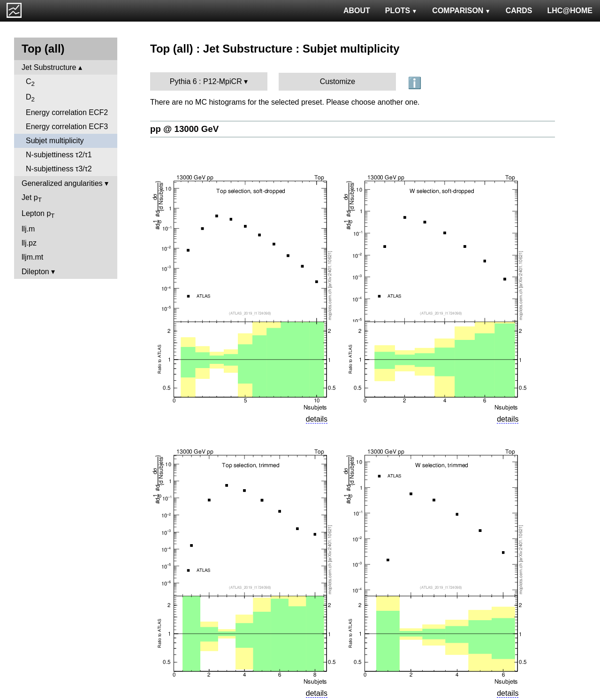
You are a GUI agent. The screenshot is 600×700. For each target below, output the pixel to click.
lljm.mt (32, 257)
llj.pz (29, 243)
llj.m (28, 229)
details (317, 419)
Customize (338, 81)
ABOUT (357, 11)
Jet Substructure (49, 67)
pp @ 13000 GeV (184, 129)
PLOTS (401, 11)
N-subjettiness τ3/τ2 (59, 169)
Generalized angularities (62, 183)
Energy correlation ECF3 (67, 127)
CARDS (519, 11)
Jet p (32, 198)
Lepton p (38, 214)
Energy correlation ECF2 (67, 112)
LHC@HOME (570, 11)
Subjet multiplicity (55, 141)
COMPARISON (461, 11)
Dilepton (35, 272)
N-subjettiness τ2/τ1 (59, 155)
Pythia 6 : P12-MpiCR (206, 81)
